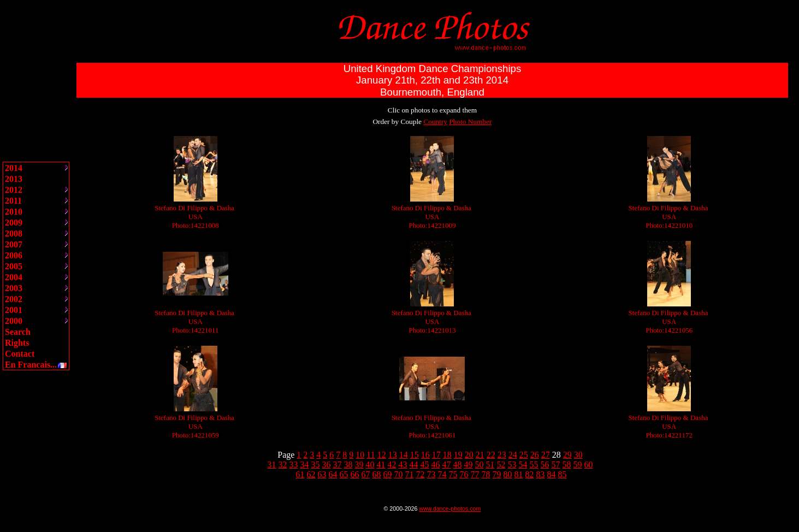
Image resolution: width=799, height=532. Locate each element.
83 (541, 474)
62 (311, 474)
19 (458, 455)
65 (344, 474)
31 (272, 465)
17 (436, 455)
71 (410, 474)
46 (436, 465)
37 (338, 465)
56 (545, 465)
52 (501, 465)
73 (431, 474)
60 (589, 465)
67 (366, 474)
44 (414, 465)
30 (578, 455)
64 (333, 474)
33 (294, 465)
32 (283, 465)
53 (512, 465)
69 (388, 474)
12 (382, 455)
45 (425, 465)
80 (508, 474)
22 (491, 455)
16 (425, 455)
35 (316, 465)
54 (523, 465)
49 (469, 465)
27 (546, 455)
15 (415, 455)
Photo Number (470, 122)
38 (348, 465)
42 (392, 465)
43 (403, 465)
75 (453, 474)
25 (524, 455)
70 (399, 474)
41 (381, 465)
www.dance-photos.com (450, 509)
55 (534, 465)
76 (464, 474)
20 (469, 455)
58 (567, 465)
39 (359, 465)
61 (300, 474)
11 (371, 455)
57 (556, 465)
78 (486, 474)
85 (563, 474)
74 (442, 474)
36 (327, 465)
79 (497, 474)
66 (355, 474)
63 (322, 474)
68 (377, 474)
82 (530, 474)
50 (480, 465)
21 (480, 455)
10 (360, 455)
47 (447, 465)
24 (513, 455)
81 (519, 474)
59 (578, 465)
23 (502, 455)
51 (490, 465)
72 (421, 474)
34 (305, 465)
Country (435, 122)
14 (404, 455)
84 (552, 474)
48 (458, 465)
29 (567, 455)
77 (475, 474)
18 (447, 455)
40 (370, 465)
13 (393, 455)
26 (535, 455)
